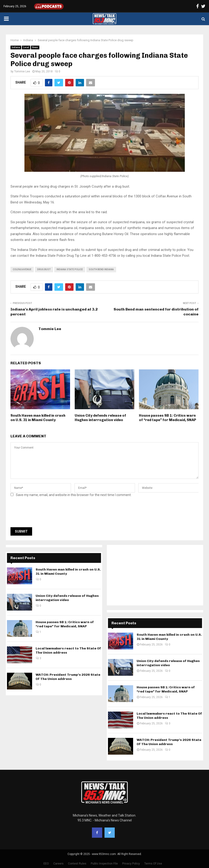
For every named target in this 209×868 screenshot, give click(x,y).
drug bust (44, 269)
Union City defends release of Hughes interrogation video (100, 418)
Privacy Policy (131, 864)
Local (26, 47)
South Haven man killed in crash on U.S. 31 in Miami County (38, 418)
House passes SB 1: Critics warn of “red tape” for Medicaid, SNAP (168, 418)
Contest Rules (77, 864)
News (35, 47)
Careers (58, 864)
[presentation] (46, 513)
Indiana (16, 47)
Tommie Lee (22, 71)
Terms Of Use (153, 864)
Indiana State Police (70, 269)
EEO (46, 864)
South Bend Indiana (101, 269)
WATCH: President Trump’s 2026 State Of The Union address (68, 677)
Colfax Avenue (22, 269)
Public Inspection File (104, 864)
